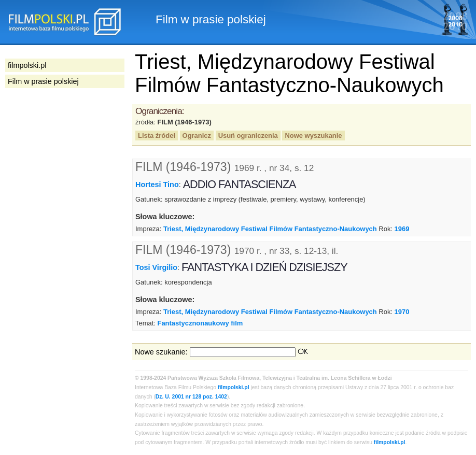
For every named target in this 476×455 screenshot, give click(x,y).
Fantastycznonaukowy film (200, 323)
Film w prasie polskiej (43, 81)
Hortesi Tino (157, 184)
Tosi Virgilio (156, 267)
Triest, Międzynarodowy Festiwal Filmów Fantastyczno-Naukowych (270, 229)
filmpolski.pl (234, 387)
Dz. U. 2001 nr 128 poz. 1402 (191, 397)
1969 (402, 229)
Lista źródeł (157, 136)
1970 (402, 312)
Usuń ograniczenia (248, 136)
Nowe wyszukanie (313, 136)
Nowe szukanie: (161, 352)
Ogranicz (197, 136)
